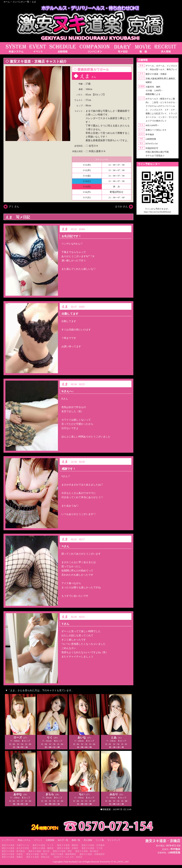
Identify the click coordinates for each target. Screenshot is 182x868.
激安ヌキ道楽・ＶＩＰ (43, 845)
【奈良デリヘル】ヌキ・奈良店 (68, 857)
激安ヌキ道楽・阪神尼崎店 (63, 854)
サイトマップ (114, 840)
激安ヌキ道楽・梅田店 (43, 848)
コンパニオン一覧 (21, 2)
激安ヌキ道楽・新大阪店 (13, 851)
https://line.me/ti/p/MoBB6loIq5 (157, 212)
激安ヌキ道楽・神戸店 (37, 854)
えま (34, 2)
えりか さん (121, 207)
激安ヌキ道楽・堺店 (62, 851)
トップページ (8, 840)
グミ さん (14, 207)
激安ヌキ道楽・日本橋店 (93, 845)
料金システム (24, 840)
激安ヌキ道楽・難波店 (68, 845)
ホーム (7, 2)
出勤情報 (50, 840)
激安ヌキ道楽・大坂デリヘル (15, 845)
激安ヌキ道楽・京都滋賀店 (92, 854)
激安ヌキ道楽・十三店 (92, 848)
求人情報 (88, 840)
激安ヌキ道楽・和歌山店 (38, 857)
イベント (38, 840)
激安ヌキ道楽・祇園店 (12, 857)
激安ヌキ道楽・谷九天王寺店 (15, 848)
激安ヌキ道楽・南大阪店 (87, 851)
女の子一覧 (63, 840)
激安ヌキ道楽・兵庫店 (12, 854)
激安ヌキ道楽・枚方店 (39, 851)
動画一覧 (76, 840)
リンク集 (100, 840)
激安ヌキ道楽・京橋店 (68, 848)
